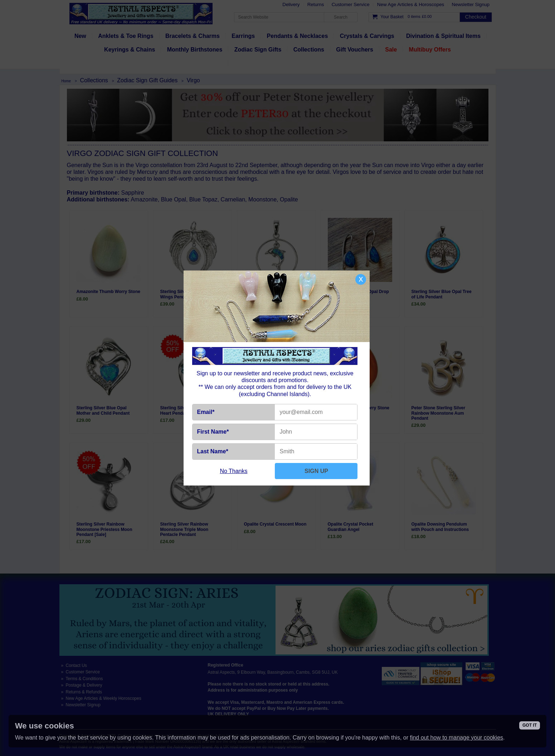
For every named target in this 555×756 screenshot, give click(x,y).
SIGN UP (316, 471)
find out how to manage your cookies (456, 738)
